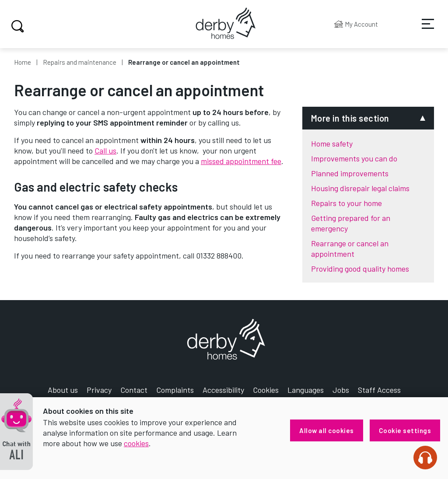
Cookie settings (405, 430)
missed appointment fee (241, 161)
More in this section (350, 118)
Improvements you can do (354, 158)
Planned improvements (350, 173)
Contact (134, 390)
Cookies (266, 390)
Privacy (99, 390)
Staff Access (379, 390)
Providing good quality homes (360, 269)
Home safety (332, 143)
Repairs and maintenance (80, 62)
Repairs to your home (346, 203)
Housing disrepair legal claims (360, 188)
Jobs (341, 390)
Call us (105, 150)
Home (23, 62)
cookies (136, 443)
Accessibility (223, 390)
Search (16, 26)
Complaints (175, 390)
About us (63, 390)
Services (422, 30)
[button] (16, 432)
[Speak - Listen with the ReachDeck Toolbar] (425, 458)
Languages (306, 390)
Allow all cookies (327, 430)
